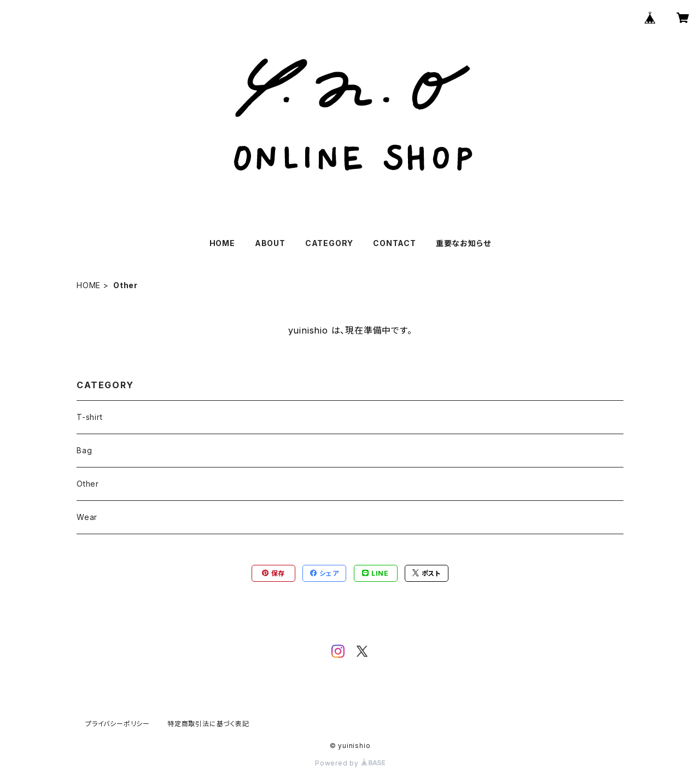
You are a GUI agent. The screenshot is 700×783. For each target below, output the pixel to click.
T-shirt (90, 417)
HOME (222, 243)
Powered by (350, 763)
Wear (87, 517)
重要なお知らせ (463, 243)
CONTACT (395, 243)
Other (88, 484)
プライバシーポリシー (118, 724)
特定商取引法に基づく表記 (208, 724)
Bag (84, 450)
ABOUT (270, 243)
